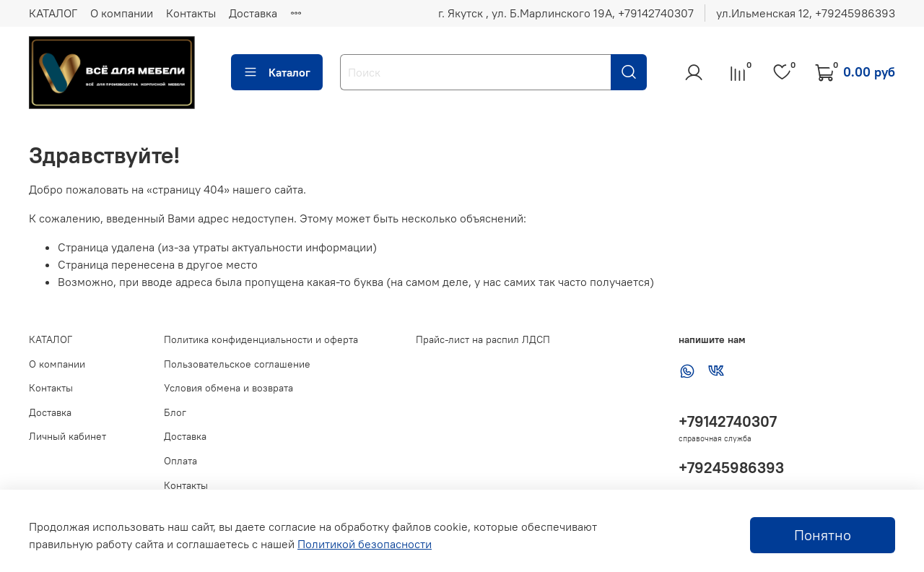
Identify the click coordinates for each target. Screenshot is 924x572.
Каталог (277, 72)
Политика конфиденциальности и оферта (261, 339)
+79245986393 (731, 468)
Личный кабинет (67, 436)
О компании (122, 13)
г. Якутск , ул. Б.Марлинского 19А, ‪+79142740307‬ (566, 13)
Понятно (823, 535)
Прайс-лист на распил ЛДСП (483, 339)
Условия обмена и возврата (228, 388)
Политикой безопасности (365, 544)
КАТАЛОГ (53, 13)
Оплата (180, 461)
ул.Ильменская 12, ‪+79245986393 (806, 13)
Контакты (191, 13)
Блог (175, 412)
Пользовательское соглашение (237, 364)
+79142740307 (728, 421)
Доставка (253, 13)
